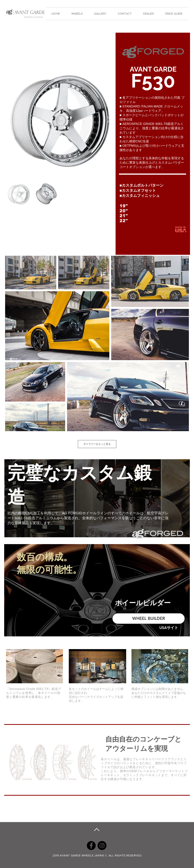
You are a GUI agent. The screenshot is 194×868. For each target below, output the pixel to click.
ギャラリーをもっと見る (97, 444)
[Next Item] (109, 120)
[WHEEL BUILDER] (149, 619)
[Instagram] (102, 846)
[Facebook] (91, 846)
